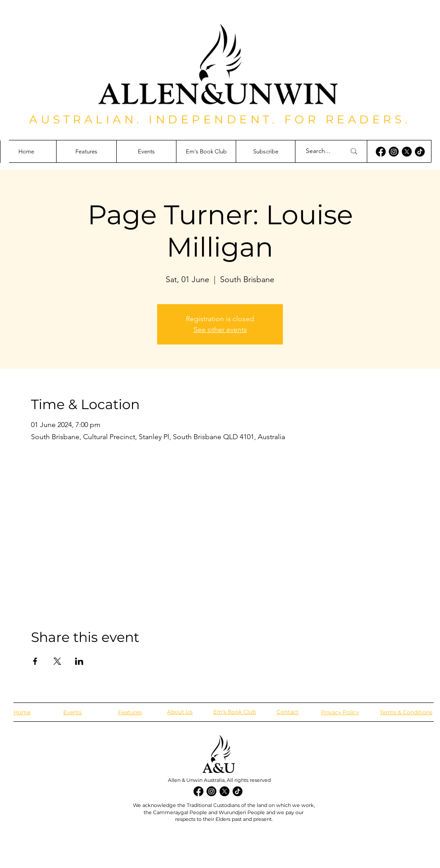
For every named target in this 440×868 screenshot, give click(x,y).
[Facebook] (381, 152)
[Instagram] (394, 152)
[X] (407, 152)
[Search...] (319, 151)
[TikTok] (420, 152)
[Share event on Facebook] (35, 661)
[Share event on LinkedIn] (79, 661)
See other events (220, 329)
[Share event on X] (57, 661)
